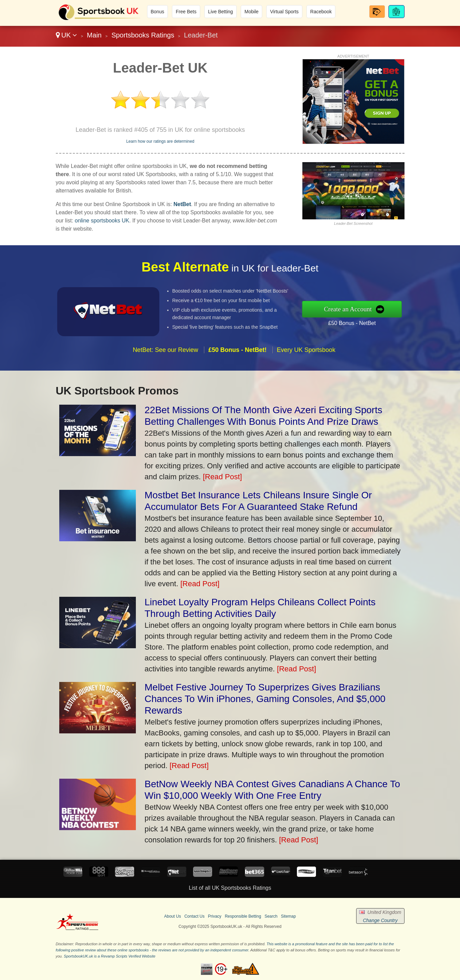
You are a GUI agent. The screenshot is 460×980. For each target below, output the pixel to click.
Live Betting (220, 12)
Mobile (251, 12)
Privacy (215, 916)
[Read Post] (223, 477)
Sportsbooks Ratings (143, 35)
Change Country (380, 920)
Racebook (321, 12)
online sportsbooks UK (102, 221)
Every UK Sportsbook (306, 362)
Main (94, 35)
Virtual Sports (284, 12)
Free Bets (186, 12)
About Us (172, 916)
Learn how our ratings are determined (160, 141)
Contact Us (194, 916)
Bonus (158, 12)
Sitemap (288, 916)
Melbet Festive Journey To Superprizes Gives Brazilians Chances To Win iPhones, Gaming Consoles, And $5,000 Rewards (265, 699)
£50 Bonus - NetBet (364, 321)
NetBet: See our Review (165, 362)
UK (67, 35)
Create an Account (361, 309)
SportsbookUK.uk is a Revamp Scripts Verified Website (109, 956)
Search (271, 916)
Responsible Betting (243, 916)
